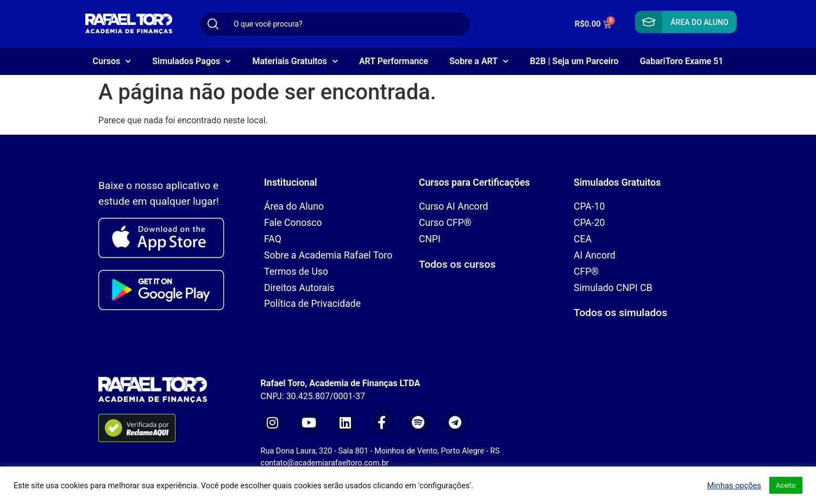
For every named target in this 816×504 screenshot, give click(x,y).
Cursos (112, 61)
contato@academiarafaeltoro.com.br (325, 463)
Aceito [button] (786, 485)
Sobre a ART (479, 61)
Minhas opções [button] (734, 486)
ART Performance (394, 61)
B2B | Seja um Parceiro (574, 61)
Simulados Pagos (192, 61)
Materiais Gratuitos (295, 61)
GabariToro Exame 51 (682, 61)
